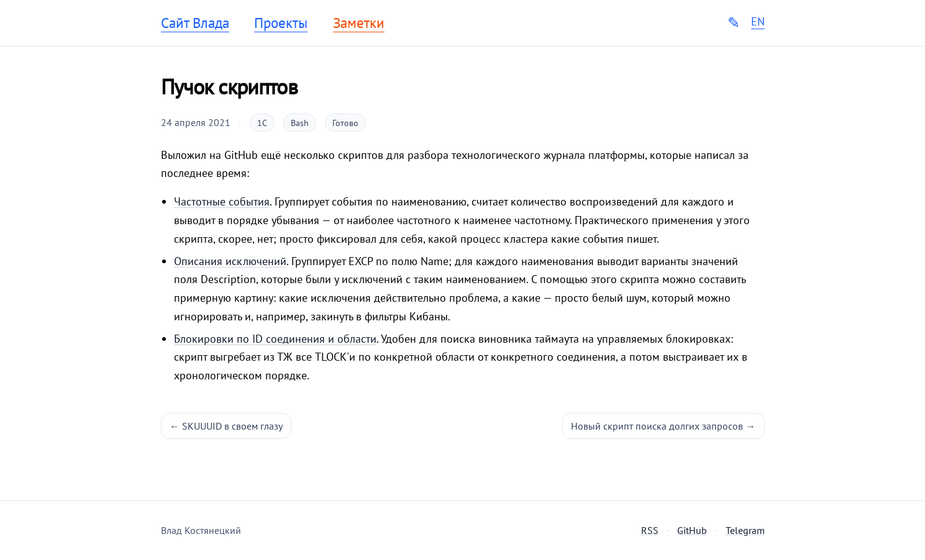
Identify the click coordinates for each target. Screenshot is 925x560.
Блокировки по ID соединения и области (275, 339)
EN (758, 22)
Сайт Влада (195, 23)
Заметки (359, 23)
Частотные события (222, 201)
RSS (650, 530)
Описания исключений (230, 261)
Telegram (745, 530)
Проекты (281, 23)
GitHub (692, 530)
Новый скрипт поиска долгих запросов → (663, 426)
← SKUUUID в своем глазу (226, 426)
